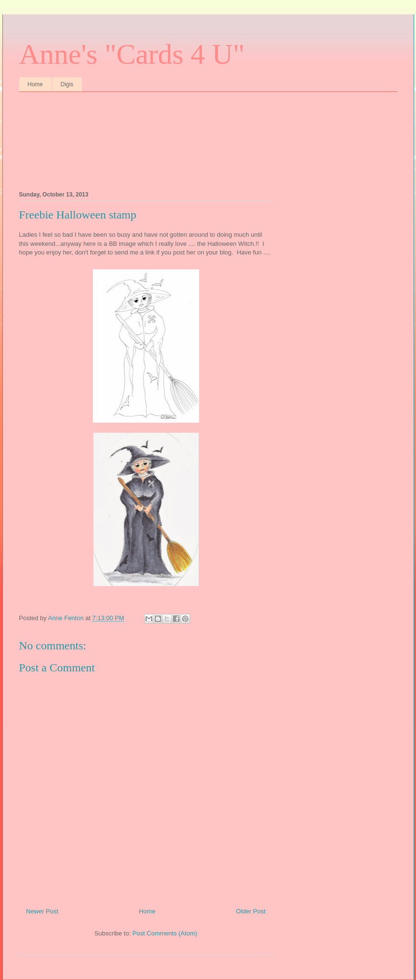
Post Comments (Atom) (165, 933)
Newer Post (42, 911)
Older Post (251, 911)
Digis (67, 84)
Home (35, 84)
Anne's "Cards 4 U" (132, 54)
